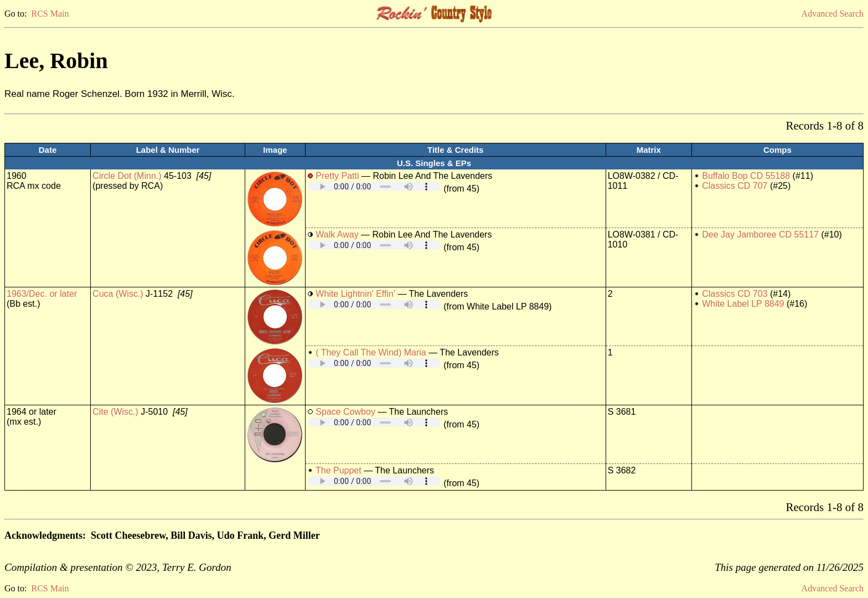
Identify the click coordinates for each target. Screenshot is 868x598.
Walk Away (337, 234)
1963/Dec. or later (42, 294)
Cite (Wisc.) (115, 412)
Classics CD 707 (735, 186)
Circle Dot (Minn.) (127, 176)
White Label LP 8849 (743, 304)
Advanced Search (833, 14)
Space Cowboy (345, 412)
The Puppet (339, 470)
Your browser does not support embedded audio (374, 186)
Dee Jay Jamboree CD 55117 (760, 234)
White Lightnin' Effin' (355, 294)
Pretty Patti (337, 176)
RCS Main (50, 14)
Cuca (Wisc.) (118, 294)
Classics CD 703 (735, 294)
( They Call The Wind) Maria (371, 352)
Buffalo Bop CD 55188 (746, 176)
